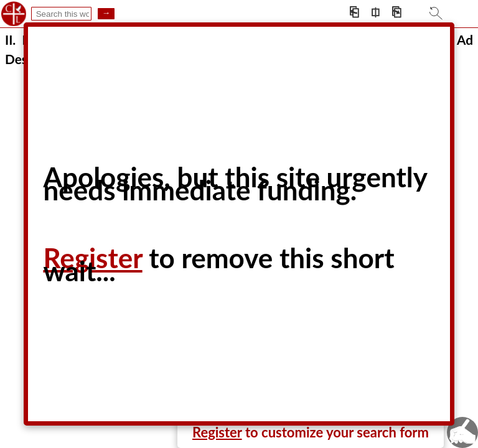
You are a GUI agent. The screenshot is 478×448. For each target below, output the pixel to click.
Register (217, 432)
